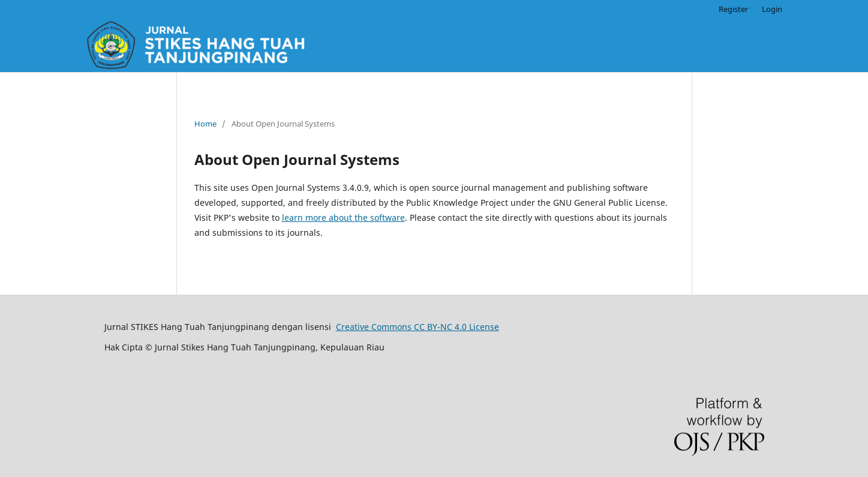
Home (205, 124)
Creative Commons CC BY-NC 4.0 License (418, 327)
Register (733, 9)
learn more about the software (343, 217)
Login (772, 9)
